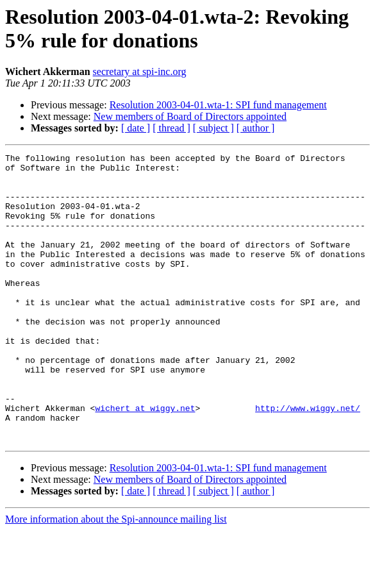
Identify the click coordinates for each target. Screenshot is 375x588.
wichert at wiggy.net (145, 460)
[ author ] (256, 128)
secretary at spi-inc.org (140, 71)
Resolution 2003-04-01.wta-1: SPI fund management (218, 105)
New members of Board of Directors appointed (190, 116)
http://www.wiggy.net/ (308, 460)
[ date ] (136, 128)
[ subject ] (213, 128)
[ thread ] (171, 128)
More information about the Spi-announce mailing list (116, 577)
